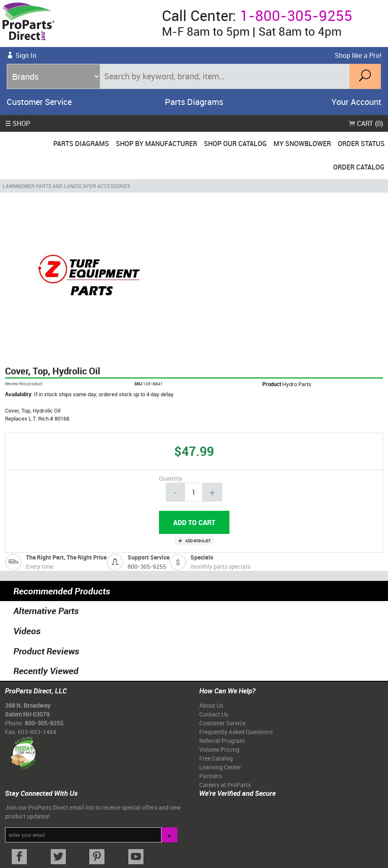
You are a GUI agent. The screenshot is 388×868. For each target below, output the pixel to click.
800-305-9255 (147, 566)
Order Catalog (359, 167)
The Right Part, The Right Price (66, 557)
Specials (202, 557)
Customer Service (39, 102)
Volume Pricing (219, 749)
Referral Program (222, 741)
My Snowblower (302, 144)
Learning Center (220, 767)
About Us (211, 705)
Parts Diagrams (194, 102)
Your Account (356, 102)
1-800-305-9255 (296, 15)
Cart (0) (366, 123)
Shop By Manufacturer (156, 144)
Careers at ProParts (225, 785)
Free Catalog (216, 758)
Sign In (26, 55)
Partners (211, 776)
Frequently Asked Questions (236, 732)
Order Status (361, 144)
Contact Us (214, 714)
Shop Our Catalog (235, 144)
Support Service (148, 557)
